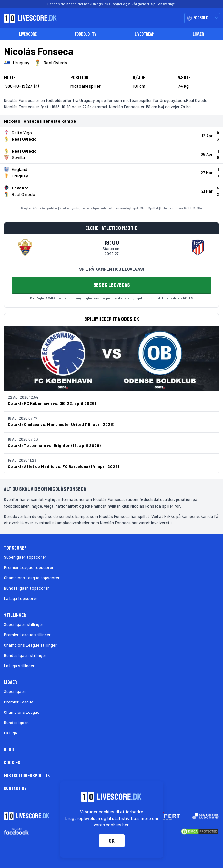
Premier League (19, 702)
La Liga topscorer (21, 598)
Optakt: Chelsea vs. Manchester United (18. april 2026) (61, 424)
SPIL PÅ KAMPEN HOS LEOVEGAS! (111, 269)
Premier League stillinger (27, 635)
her (125, 825)
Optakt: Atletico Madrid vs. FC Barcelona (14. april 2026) (63, 466)
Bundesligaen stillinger (25, 655)
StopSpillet (149, 208)
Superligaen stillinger (24, 624)
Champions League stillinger (30, 645)
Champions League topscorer (32, 578)
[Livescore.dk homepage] (28, 18)
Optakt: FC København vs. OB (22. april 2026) (52, 403)
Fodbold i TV (86, 34)
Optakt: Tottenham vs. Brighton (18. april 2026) (54, 445)
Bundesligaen (16, 723)
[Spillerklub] (51, 63)
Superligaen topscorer (25, 557)
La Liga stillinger (19, 666)
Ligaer (198, 34)
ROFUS (189, 208)
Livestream (145, 34)
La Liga (10, 733)
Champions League (22, 712)
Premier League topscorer (29, 567)
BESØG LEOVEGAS (112, 285)
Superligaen (15, 691)
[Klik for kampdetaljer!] (111, 136)
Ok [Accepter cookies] (112, 841)
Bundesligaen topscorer (26, 588)
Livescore (28, 34)
